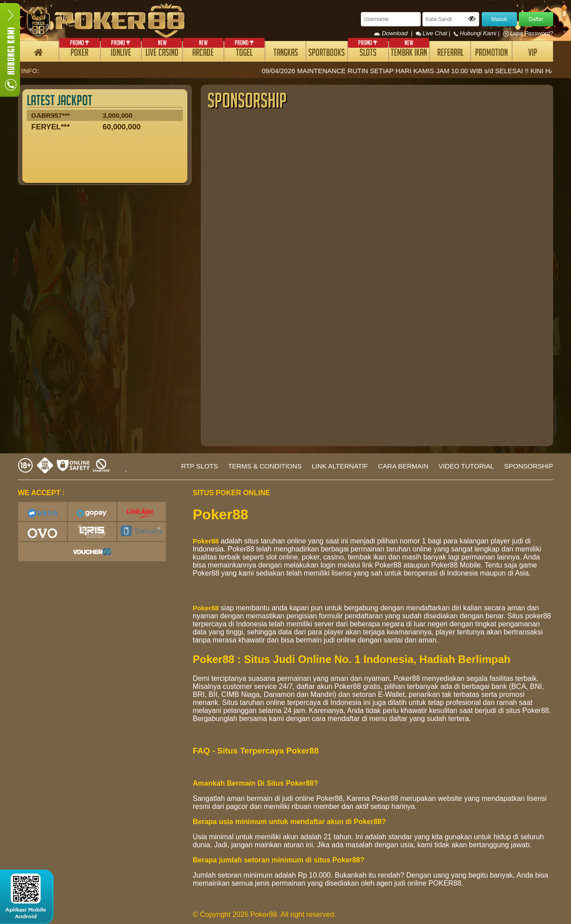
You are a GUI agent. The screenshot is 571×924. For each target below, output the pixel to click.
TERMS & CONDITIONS (265, 466)
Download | (395, 33)
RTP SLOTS (200, 466)
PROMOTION (491, 54)
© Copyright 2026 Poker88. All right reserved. (264, 914)
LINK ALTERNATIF (340, 466)
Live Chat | (434, 33)
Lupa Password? (528, 33)
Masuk (499, 19)
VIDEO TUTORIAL (466, 466)
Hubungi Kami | (477, 33)
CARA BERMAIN (403, 466)
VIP (533, 54)
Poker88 (206, 541)
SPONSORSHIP (529, 466)
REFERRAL (450, 54)
